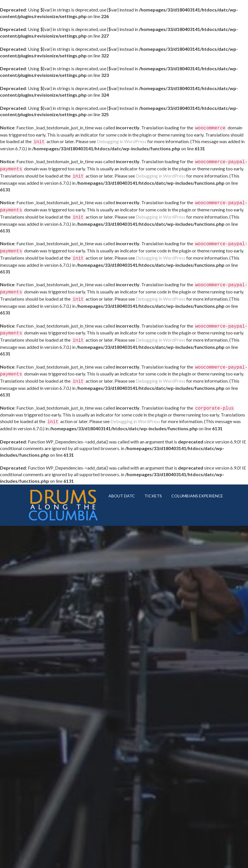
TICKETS (153, 483)
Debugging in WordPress (122, 141)
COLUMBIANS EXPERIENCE (197, 483)
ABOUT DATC (122, 483)
